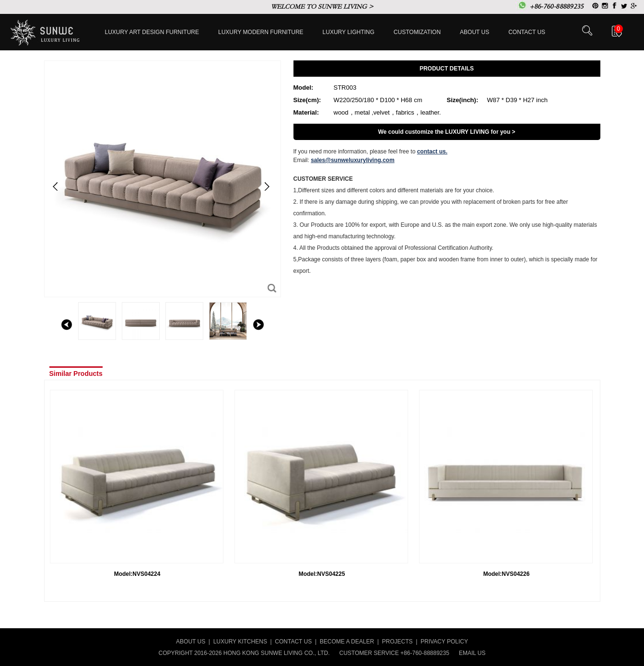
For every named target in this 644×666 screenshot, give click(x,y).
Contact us (527, 32)
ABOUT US (191, 642)
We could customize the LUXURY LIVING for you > (446, 132)
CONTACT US (293, 642)
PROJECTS (398, 642)
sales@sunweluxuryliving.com (352, 160)
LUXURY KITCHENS (240, 642)
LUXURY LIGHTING (349, 32)
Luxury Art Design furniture (152, 32)
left (67, 325)
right (258, 325)
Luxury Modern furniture (261, 32)
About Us (474, 32)
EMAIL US (472, 653)
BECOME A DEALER (347, 642)
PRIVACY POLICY (444, 642)
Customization (417, 32)
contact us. (432, 152)
